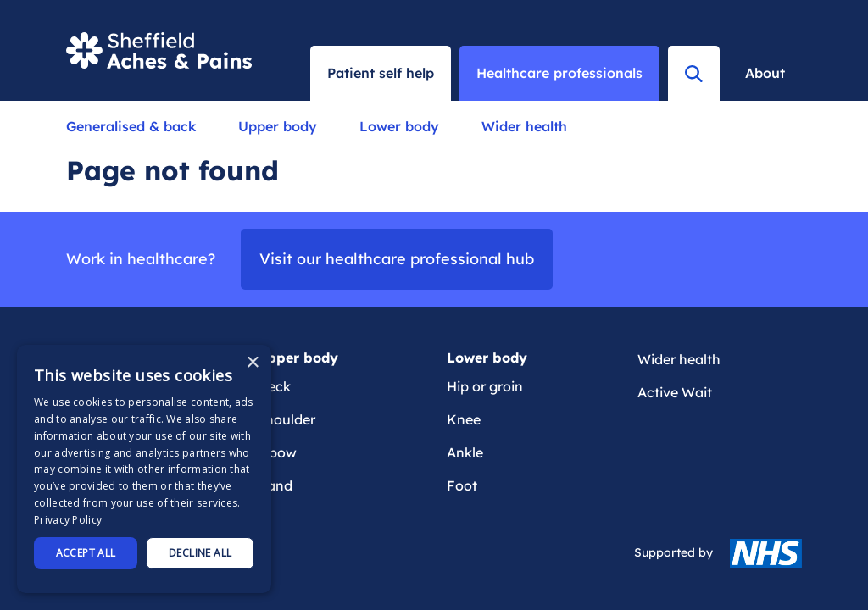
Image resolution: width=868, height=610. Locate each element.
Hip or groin (485, 386)
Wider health (524, 126)
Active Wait (675, 392)
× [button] (252, 363)
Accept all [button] (86, 553)
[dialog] (144, 469)
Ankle (465, 452)
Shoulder (286, 419)
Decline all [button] (200, 553)
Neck (274, 386)
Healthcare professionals (559, 73)
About (765, 73)
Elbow (277, 452)
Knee (464, 419)
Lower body (399, 126)
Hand (275, 485)
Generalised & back (131, 126)
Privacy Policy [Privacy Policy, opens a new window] (68, 520)
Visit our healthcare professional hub (397, 259)
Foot (462, 485)
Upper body (278, 126)
